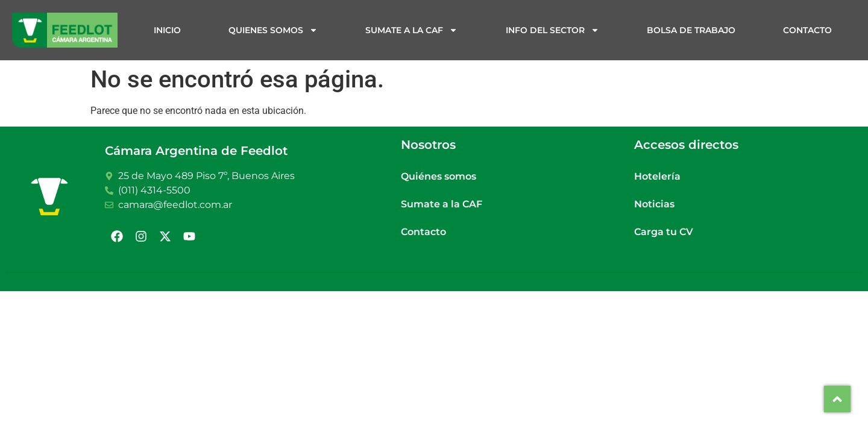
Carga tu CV (664, 232)
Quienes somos (273, 30)
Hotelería (657, 176)
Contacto (807, 30)
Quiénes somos (439, 176)
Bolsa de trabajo (691, 30)
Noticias (654, 204)
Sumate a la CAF (411, 30)
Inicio (167, 30)
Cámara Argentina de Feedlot (196, 151)
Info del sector (552, 30)
